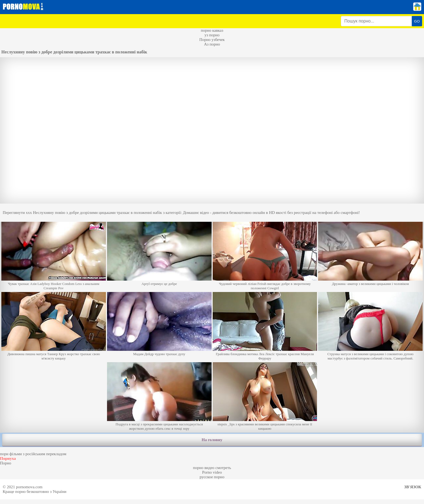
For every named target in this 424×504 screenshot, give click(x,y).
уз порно (212, 35)
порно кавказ (212, 30)
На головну (212, 440)
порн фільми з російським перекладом (33, 454)
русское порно (212, 477)
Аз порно (212, 44)
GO (417, 21)
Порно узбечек (212, 40)
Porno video (212, 472)
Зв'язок (413, 487)
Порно (6, 463)
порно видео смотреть (212, 468)
